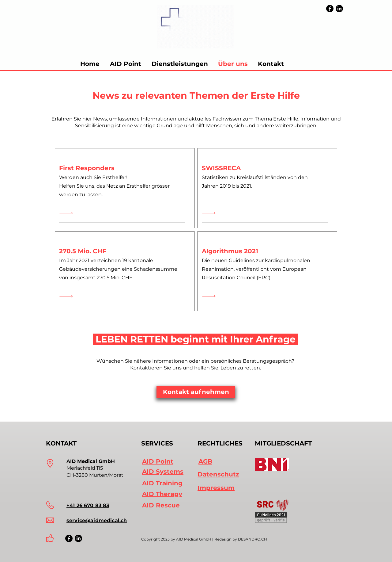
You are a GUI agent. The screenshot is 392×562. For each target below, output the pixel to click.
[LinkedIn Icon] (78, 538)
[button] (180, 64)
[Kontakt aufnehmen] (196, 392)
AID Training (162, 483)
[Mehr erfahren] (68, 213)
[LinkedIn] (339, 9)
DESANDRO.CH (253, 539)
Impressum (216, 488)
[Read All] (68, 296)
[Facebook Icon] (69, 538)
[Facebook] (330, 9)
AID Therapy (162, 494)
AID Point (158, 461)
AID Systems (163, 472)
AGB (205, 461)
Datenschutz (218, 474)
